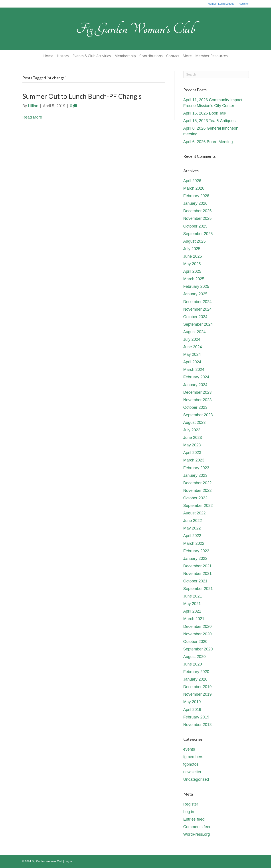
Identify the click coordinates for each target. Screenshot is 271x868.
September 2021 (198, 589)
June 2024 (193, 347)
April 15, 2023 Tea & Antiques (210, 121)
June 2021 (193, 596)
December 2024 (198, 302)
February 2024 (196, 377)
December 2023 (198, 392)
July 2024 (192, 339)
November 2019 (198, 694)
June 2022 (193, 521)
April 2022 (192, 536)
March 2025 (194, 279)
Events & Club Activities (92, 56)
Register (244, 4)
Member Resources (212, 56)
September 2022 (198, 506)
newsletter (192, 772)
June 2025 (193, 256)
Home (48, 56)
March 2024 (194, 370)
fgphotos (191, 764)
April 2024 (192, 362)
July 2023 (192, 430)
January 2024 (195, 385)
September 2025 (198, 234)
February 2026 (196, 196)
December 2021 (198, 566)
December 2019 (198, 687)
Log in (189, 812)
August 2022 (195, 513)
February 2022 (196, 551)
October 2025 (195, 226)
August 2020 (195, 657)
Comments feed (197, 827)
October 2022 (195, 498)
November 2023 (198, 400)
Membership (125, 56)
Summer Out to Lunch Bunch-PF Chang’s (82, 96)
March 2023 (194, 460)
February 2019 (196, 717)
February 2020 (196, 672)
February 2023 (196, 468)
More (187, 56)
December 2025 (198, 211)
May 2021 (192, 604)
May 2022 (192, 528)
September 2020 (198, 649)
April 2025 (192, 271)
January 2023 (195, 475)
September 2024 (198, 324)
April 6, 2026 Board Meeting (208, 142)
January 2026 (195, 203)
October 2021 (195, 581)
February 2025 (196, 286)
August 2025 (195, 241)
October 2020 (195, 642)
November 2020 (198, 634)
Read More (32, 117)
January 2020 (195, 679)
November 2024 (198, 309)
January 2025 (195, 294)
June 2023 (193, 438)
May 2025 (192, 264)
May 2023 (192, 445)
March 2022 (194, 543)
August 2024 (195, 332)
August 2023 (195, 422)
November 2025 (198, 218)
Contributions (151, 56)
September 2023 (198, 415)
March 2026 (194, 188)
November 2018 (198, 725)
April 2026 (192, 181)
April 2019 (192, 710)
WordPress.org (197, 834)
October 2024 (195, 317)
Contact (173, 56)
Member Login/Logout (221, 4)
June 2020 (193, 664)
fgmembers (193, 757)
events (189, 749)
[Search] (216, 74)
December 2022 (198, 483)
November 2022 (198, 490)
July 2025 (192, 249)
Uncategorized (196, 779)
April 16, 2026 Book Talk (205, 113)
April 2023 (192, 453)
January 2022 (195, 559)
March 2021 (194, 619)
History (63, 56)
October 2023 (195, 407)
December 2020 (198, 627)
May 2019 (192, 702)
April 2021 (192, 611)
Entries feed (194, 819)
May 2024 (192, 354)
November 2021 (198, 574)
